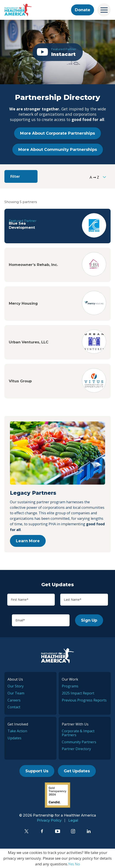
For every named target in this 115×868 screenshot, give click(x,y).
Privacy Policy (49, 820)
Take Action (17, 731)
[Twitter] (26, 831)
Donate (83, 10)
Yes (71, 864)
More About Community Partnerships (58, 150)
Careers (14, 700)
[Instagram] (73, 831)
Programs (70, 686)
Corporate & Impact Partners (78, 733)
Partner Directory (76, 749)
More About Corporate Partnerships (57, 133)
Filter (15, 176)
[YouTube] (58, 831)
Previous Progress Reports (84, 700)
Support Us (37, 771)
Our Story (16, 686)
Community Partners (79, 742)
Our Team (16, 693)
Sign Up (89, 620)
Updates (14, 738)
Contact (14, 707)
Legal (73, 820)
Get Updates (77, 771)
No (77, 864)
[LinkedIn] (89, 831)
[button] (58, 52)
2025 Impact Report (78, 693)
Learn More (28, 541)
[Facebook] (42, 831)
